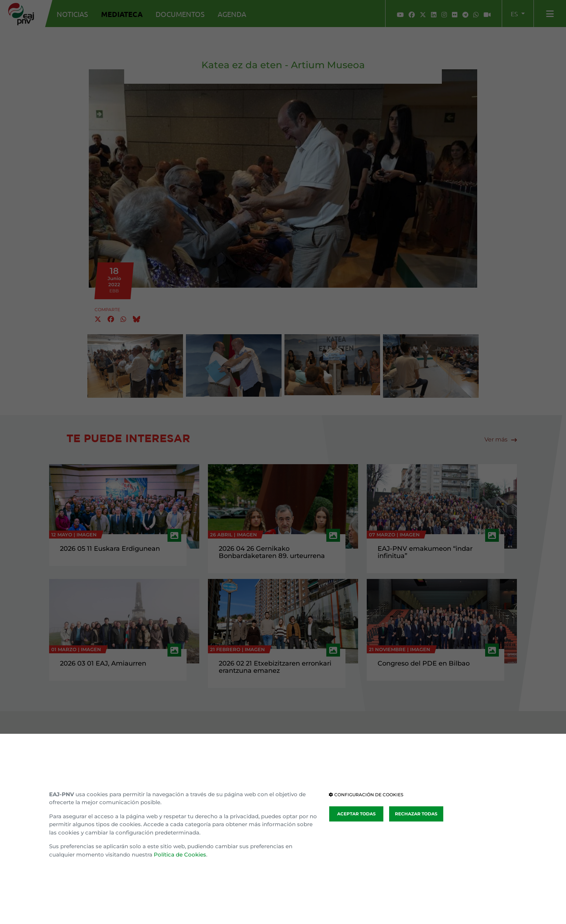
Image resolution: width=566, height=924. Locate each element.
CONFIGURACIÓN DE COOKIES (366, 795)
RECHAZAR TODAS (416, 814)
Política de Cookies (180, 855)
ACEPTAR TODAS (356, 814)
